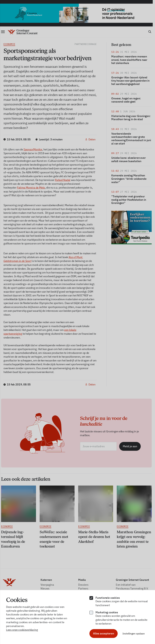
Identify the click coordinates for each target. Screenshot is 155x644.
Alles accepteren (104, 633)
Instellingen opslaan (134, 634)
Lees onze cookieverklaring (22, 630)
